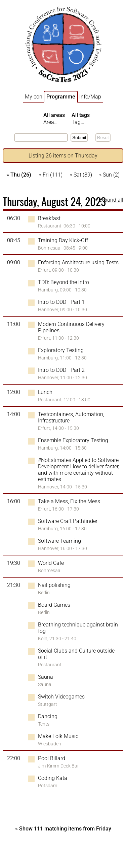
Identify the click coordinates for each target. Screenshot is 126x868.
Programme (61, 97)
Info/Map (90, 97)
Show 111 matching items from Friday (65, 829)
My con (34, 97)
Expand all (111, 200)
